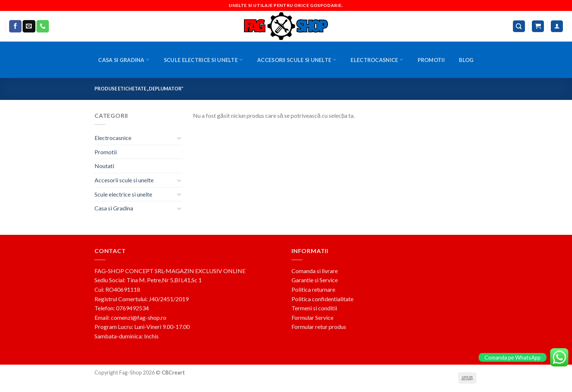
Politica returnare (313, 289)
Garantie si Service (315, 280)
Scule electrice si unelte (203, 60)
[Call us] (43, 26)
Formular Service (312, 317)
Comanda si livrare (315, 271)
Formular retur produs (319, 327)
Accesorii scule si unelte (297, 60)
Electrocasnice (377, 60)
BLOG (466, 60)
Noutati (104, 166)
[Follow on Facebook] (15, 26)
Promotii (431, 60)
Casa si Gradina (124, 60)
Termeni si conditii (314, 308)
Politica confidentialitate (322, 299)
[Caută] (519, 26)
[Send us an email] (29, 26)
